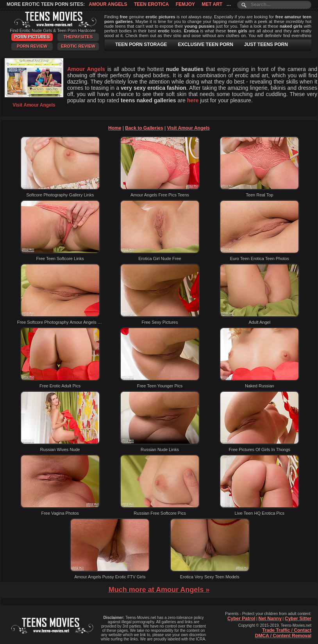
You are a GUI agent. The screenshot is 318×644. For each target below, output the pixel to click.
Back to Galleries (144, 128)
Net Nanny (270, 619)
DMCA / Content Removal (283, 636)
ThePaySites (78, 37)
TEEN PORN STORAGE (141, 45)
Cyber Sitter (298, 619)
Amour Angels (108, 4)
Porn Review (32, 46)
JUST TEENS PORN (266, 45)
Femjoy (185, 4)
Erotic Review (78, 46)
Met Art (212, 4)
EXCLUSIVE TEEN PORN (205, 45)
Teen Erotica (151, 4)
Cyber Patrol (241, 619)
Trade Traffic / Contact (287, 630)
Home (115, 128)
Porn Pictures (32, 37)
